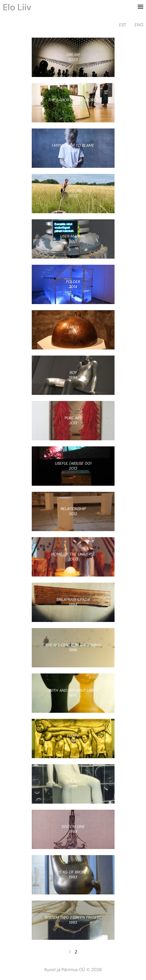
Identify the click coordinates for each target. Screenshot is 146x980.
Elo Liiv (17, 7)
